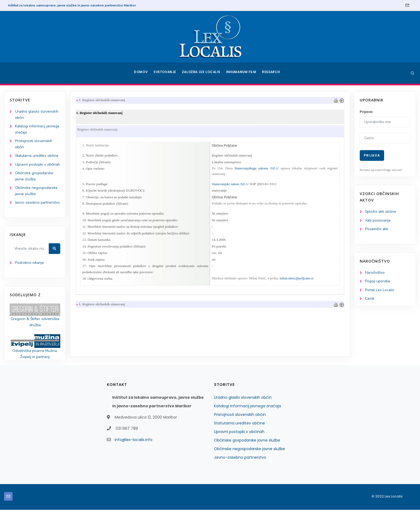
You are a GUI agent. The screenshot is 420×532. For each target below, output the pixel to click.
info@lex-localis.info (134, 462)
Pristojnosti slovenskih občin (240, 437)
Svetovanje (166, 73)
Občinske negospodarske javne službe (250, 471)
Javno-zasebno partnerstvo (240, 480)
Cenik (370, 300)
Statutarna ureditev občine (239, 445)
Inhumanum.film (242, 73)
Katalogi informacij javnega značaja (247, 428)
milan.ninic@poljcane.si (297, 282)
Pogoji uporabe (378, 282)
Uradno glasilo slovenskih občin (243, 420)
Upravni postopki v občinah (239, 454)
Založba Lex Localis (202, 73)
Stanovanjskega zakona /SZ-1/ (256, 169)
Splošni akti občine (381, 212)
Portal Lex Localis (380, 291)
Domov (140, 73)
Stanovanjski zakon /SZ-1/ (230, 185)
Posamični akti (377, 229)
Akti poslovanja (378, 221)
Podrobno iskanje (30, 284)
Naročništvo (375, 273)
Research (272, 73)
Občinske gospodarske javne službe (247, 462)
